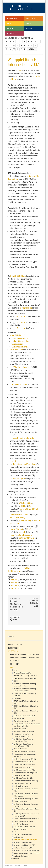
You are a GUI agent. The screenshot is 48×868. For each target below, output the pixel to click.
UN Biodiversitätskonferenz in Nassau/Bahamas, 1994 (23, 745)
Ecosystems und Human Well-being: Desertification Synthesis (25, 690)
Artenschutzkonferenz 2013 (23, 673)
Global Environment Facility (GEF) (24, 721)
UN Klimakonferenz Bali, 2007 (23, 762)
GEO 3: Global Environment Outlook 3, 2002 (26, 702)
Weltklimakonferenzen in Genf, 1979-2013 (27, 853)
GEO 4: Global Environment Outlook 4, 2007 (26, 707)
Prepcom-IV (15, 588)
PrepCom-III (15, 586)
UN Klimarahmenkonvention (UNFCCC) (26, 781)
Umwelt (28, 23)
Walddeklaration (17, 344)
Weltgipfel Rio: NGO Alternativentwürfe (26, 850)
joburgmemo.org (26, 308)
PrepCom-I (14, 580)
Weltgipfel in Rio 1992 (17, 335)
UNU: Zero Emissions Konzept (23, 834)
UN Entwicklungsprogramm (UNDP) (25, 759)
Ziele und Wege (12, 18)
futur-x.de (13, 461)
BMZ (30, 506)
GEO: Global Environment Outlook (25, 716)
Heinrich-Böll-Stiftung (18, 276)
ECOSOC (17, 681)
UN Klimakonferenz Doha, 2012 (24, 767)
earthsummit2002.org (27, 538)
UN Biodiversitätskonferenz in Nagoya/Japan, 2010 (23, 740)
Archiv (32, 49)
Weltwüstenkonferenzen (20, 347)
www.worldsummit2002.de (29, 509)
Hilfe (26, 866)
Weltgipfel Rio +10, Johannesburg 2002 (26, 840)
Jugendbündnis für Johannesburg (24, 438)
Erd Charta (17, 698)
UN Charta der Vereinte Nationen (24, 751)
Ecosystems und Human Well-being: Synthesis (25, 694)
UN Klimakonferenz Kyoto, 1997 (24, 775)
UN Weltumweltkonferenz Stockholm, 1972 (27, 819)
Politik (9, 23)
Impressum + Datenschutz (14, 866)
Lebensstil (10, 33)
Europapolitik (14, 648)
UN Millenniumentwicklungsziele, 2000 (26, 798)
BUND (29, 529)
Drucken (14, 620)
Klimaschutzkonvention (20, 338)
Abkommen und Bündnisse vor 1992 (25, 658)
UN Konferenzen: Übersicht (22, 783)
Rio (20, 70)
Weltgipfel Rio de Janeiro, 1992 (24, 848)
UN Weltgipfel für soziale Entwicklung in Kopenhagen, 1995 (26, 815)
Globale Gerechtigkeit (17, 478)
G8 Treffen (15, 664)
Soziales (29, 28)
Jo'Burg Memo (20, 317)
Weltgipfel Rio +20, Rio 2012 (23, 842)
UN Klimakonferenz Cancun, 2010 (24, 764)
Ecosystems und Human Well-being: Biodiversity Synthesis (25, 685)
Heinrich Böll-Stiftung (17, 517)
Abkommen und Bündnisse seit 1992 (25, 654)
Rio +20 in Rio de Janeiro (18, 384)
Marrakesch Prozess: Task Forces (24, 731)
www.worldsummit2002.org (19, 515)
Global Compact (19, 718)
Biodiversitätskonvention (20, 341)
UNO (12, 667)
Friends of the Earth (16, 529)
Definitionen (30, 18)
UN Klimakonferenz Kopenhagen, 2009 (26, 773)
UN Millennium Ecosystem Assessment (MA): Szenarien (26, 795)
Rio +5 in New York (16, 350)
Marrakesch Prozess (20, 729)
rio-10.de (22, 532)
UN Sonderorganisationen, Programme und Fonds (26, 805)
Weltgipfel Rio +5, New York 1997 (24, 845)
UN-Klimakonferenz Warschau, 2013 (25, 821)
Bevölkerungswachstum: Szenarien (25, 678)
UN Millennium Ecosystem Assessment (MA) (26, 790)
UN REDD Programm (20, 801)
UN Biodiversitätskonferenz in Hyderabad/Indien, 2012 (23, 735)
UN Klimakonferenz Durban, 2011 (24, 770)
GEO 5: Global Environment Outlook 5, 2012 (26, 712)
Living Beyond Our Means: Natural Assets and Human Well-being (27, 725)
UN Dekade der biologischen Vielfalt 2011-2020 (25, 755)
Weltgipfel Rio (18, 837)
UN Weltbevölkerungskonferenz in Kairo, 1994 (27, 810)
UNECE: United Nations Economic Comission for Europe (24, 828)
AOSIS (16, 670)
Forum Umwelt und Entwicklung (24, 464)
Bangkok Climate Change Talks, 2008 (25, 675)
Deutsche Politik (15, 645)
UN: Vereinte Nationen (21, 824)
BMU (23, 506)
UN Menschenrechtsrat (21, 786)
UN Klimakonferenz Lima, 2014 (24, 778)
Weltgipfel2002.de (26, 503)
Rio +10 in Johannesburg (18, 367)
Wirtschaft (11, 28)
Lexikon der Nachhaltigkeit (21, 8)
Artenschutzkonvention (21, 749)
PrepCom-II (15, 583)
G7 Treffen (15, 661)
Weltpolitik (13, 651)
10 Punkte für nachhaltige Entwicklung (22, 267)
